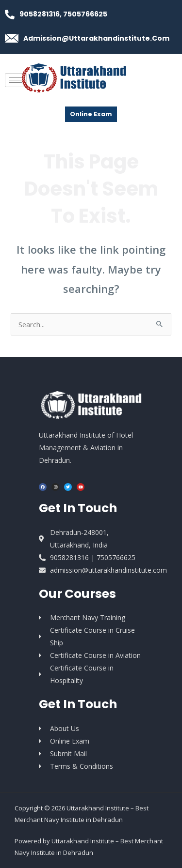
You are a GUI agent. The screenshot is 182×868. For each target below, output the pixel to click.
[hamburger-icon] (16, 80)
